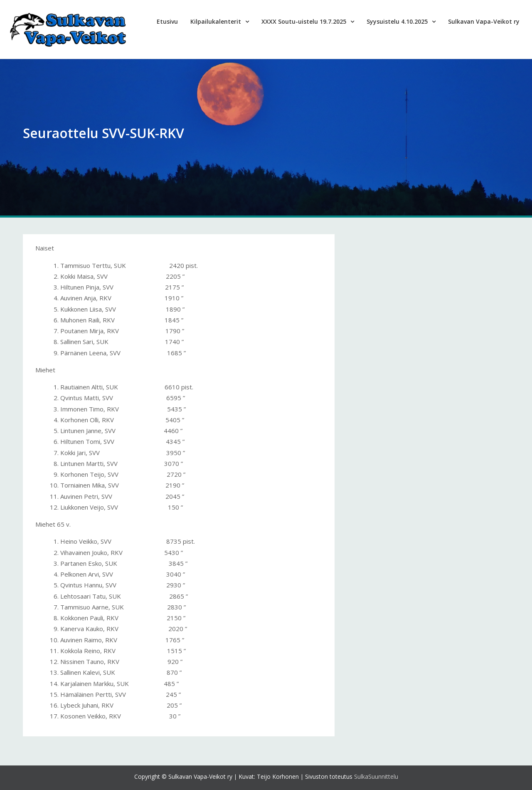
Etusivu (167, 21)
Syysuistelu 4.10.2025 (397, 21)
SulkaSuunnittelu (376, 776)
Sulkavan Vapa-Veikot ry (484, 21)
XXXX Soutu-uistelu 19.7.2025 (304, 21)
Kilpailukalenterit (216, 21)
